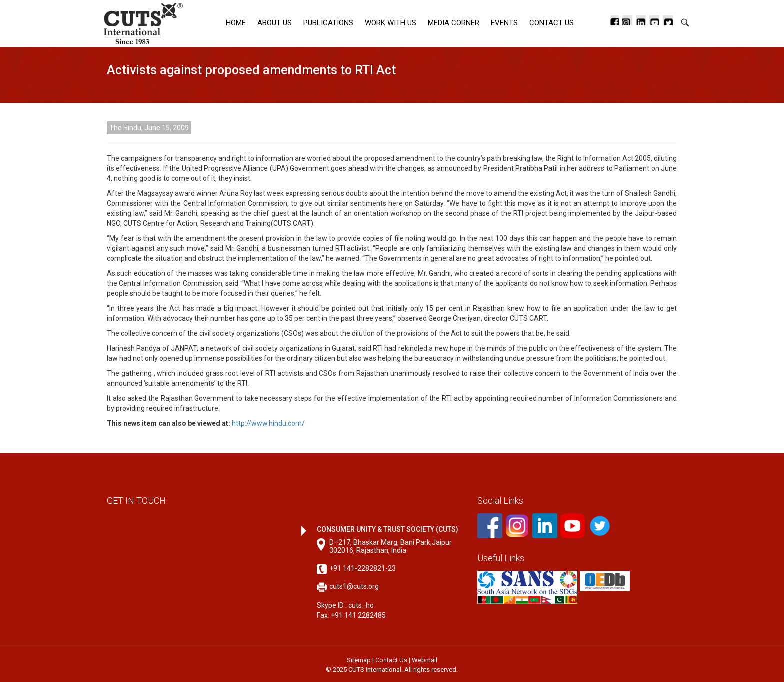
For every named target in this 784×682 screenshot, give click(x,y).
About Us (275, 23)
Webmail (425, 660)
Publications (328, 23)
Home (236, 23)
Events (504, 23)
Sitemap (359, 660)
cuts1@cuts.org (354, 586)
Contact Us (552, 23)
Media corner (454, 23)
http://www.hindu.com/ (268, 423)
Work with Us (391, 23)
